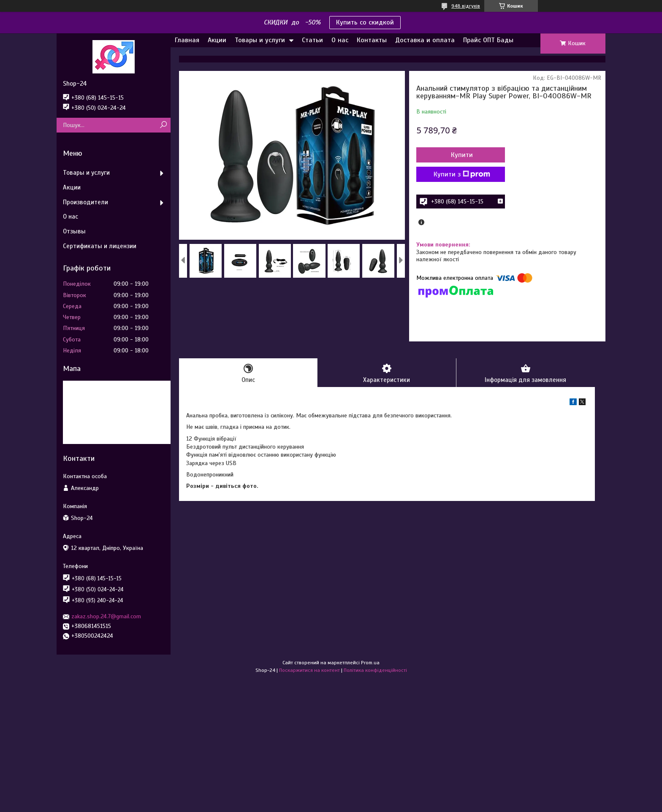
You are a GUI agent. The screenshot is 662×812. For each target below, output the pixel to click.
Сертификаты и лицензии (100, 246)
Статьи (312, 40)
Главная (187, 40)
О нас (340, 40)
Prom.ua (370, 663)
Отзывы (74, 231)
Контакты (372, 40)
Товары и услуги (260, 40)
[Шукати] (163, 125)
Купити (462, 155)
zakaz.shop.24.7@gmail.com (106, 616)
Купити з (462, 174)
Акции (217, 40)
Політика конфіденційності (375, 670)
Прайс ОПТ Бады (488, 40)
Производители (85, 202)
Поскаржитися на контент (309, 670)
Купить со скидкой (365, 22)
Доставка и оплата (425, 40)
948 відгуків (466, 6)
